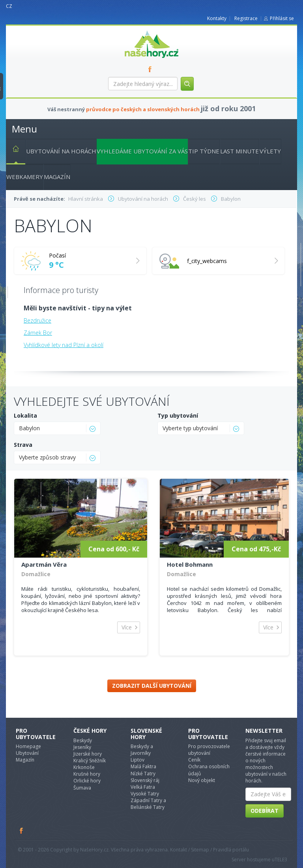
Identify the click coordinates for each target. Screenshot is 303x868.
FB (151, 69)
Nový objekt (202, 780)
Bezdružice (37, 320)
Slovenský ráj (145, 780)
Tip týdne (204, 151)
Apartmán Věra (44, 564)
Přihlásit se (282, 18)
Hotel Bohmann (190, 564)
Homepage (28, 746)
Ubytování (27, 753)
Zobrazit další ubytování (152, 686)
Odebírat (265, 811)
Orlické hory (87, 781)
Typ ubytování (178, 415)
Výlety (270, 151)
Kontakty (217, 18)
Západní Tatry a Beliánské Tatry (148, 804)
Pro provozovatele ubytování (209, 750)
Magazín (57, 177)
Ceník (194, 760)
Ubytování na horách (61, 151)
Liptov (137, 760)
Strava (23, 445)
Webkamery (25, 177)
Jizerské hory (88, 754)
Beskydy (83, 740)
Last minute (239, 151)
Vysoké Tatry (145, 794)
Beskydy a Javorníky (142, 750)
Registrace (246, 18)
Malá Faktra (143, 766)
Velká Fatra (143, 787)
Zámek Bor (38, 333)
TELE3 (281, 860)
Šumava (82, 788)
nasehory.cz (137, 31)
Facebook (22, 831)
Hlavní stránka (13, 150)
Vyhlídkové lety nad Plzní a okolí (64, 345)
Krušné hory (87, 774)
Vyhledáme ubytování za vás (142, 151)
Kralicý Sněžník (90, 761)
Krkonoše (84, 767)
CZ (9, 6)
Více (127, 627)
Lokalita (25, 415)
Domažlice (36, 574)
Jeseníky (82, 747)
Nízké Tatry (143, 774)
